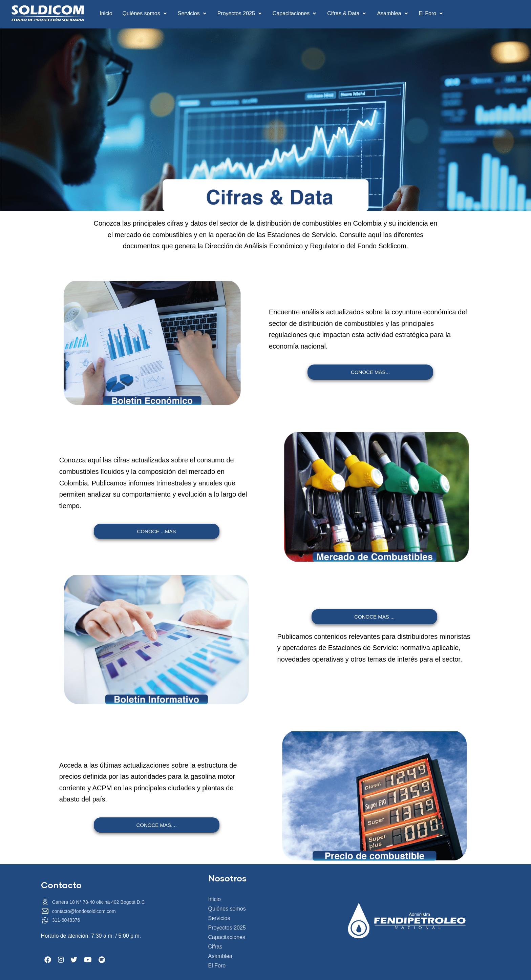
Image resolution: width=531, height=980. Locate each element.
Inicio (106, 13)
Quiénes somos (145, 13)
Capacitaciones (295, 13)
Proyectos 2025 (240, 13)
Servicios (193, 13)
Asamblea (393, 13)
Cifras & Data (347, 13)
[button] (145, 14)
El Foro (431, 13)
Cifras (215, 947)
